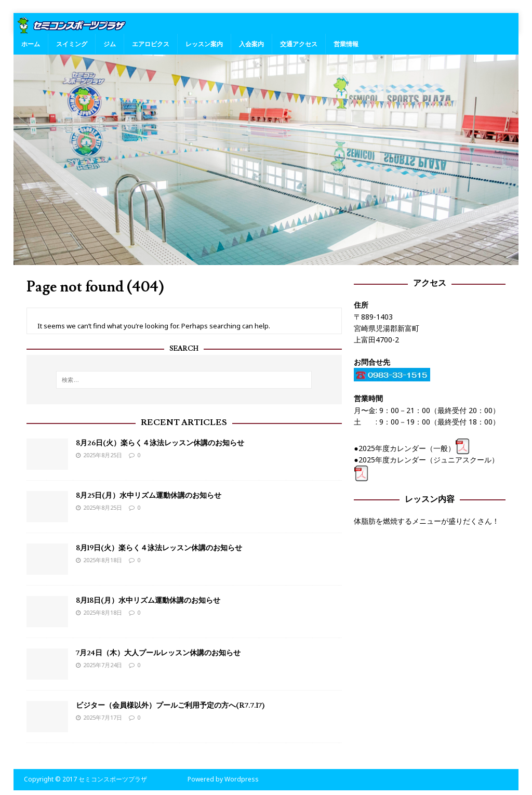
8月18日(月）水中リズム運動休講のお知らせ (148, 601)
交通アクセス (299, 44)
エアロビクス (151, 44)
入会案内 (251, 44)
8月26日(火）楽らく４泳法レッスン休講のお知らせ (160, 443)
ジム (110, 44)
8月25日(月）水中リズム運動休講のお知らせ (149, 496)
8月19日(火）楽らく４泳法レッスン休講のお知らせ (159, 548)
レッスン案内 (204, 44)
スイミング (72, 44)
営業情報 (346, 44)
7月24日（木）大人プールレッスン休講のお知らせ (158, 653)
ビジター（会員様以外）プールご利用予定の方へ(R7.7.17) (170, 706)
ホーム (31, 44)
